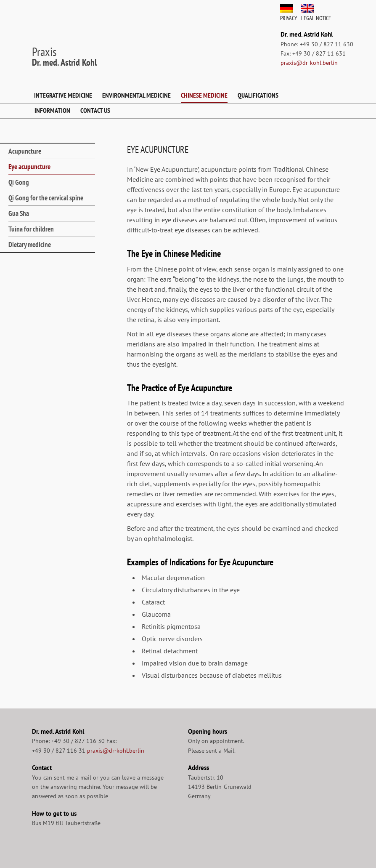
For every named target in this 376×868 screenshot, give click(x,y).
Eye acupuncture (29, 167)
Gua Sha (19, 213)
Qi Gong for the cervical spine (46, 198)
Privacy (289, 18)
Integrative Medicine (63, 95)
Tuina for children (31, 229)
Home (21, 96)
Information (52, 110)
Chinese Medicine (204, 95)
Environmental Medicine (136, 95)
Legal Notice (316, 18)
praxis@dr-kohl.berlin (309, 63)
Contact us (95, 110)
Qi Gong (19, 182)
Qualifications (258, 95)
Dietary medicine (30, 245)
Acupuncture (25, 151)
